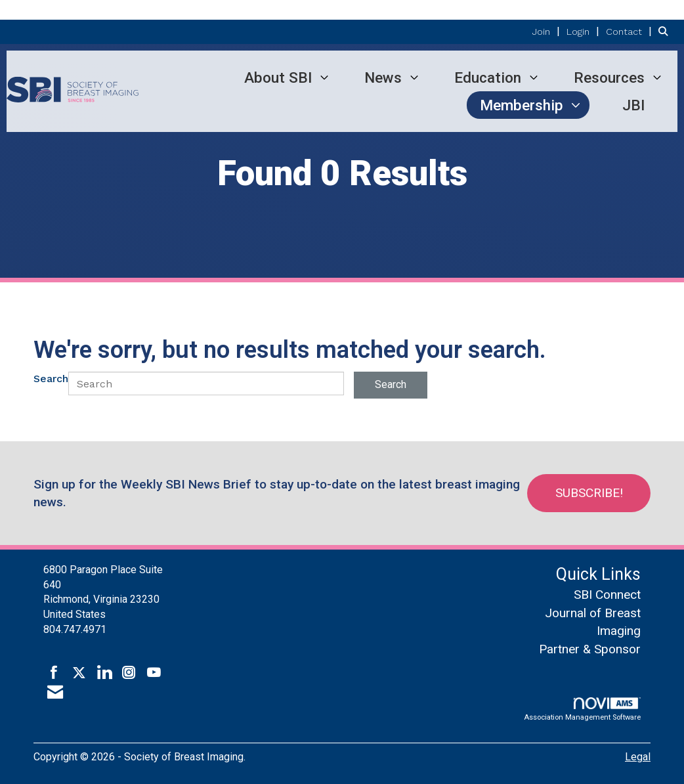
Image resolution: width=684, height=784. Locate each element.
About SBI (278, 77)
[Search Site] (666, 31)
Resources (609, 77)
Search (51, 379)
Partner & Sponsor (590, 649)
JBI (633, 105)
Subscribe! (589, 493)
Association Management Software (582, 709)
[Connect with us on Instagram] (129, 673)
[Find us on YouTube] (154, 673)
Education (488, 77)
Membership (522, 105)
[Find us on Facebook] (54, 673)
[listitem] (548, 31)
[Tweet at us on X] (79, 673)
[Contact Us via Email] (55, 693)
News (383, 77)
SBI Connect (607, 595)
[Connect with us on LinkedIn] (104, 673)
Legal (638, 757)
